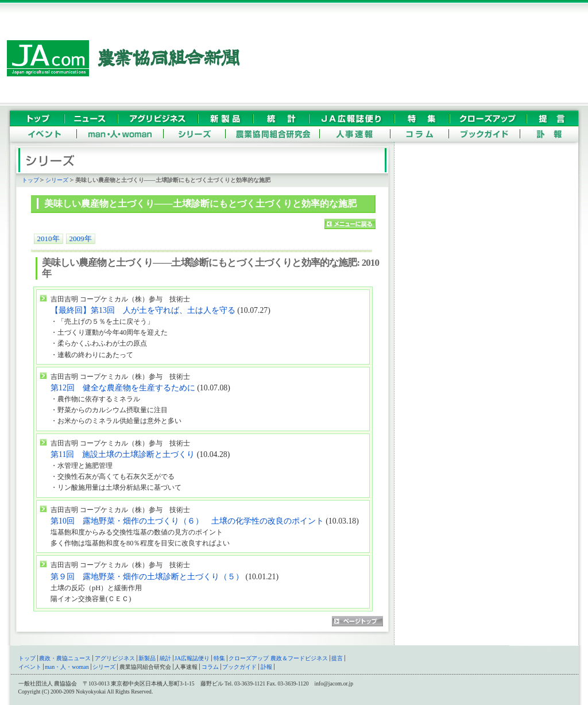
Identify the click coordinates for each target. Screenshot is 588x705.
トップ (30, 180)
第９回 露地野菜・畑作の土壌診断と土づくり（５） (148, 577)
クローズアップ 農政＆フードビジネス (278, 658)
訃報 (266, 667)
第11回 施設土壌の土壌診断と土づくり (123, 454)
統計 (165, 658)
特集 (219, 658)
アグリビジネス (115, 658)
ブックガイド (239, 667)
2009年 (81, 239)
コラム (210, 667)
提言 (337, 658)
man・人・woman (67, 667)
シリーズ (57, 180)
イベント (30, 667)
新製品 (147, 658)
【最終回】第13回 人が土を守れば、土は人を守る (143, 310)
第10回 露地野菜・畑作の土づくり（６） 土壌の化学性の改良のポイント (187, 521)
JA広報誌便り (192, 658)
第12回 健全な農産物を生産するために (123, 388)
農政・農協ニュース (65, 658)
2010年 (49, 239)
